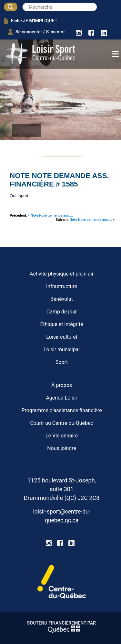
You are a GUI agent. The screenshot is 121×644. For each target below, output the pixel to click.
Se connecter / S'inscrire (36, 32)
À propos (62, 385)
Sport (62, 362)
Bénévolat (62, 299)
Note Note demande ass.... (52, 215)
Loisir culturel (62, 337)
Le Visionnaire (62, 436)
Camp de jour (62, 312)
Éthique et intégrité (62, 324)
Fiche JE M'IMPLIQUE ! (30, 21)
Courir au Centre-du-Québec (61, 423)
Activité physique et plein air (62, 274)
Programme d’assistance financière (61, 410)
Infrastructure (62, 286)
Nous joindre (62, 448)
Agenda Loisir (61, 398)
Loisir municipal (62, 350)
